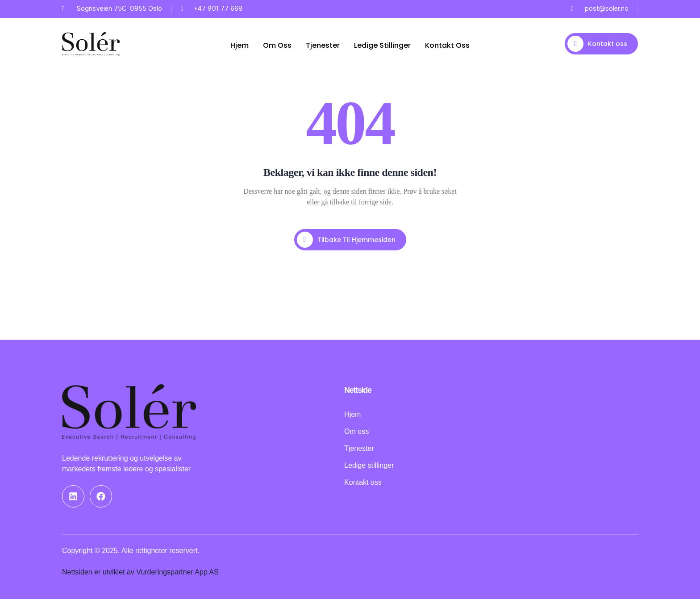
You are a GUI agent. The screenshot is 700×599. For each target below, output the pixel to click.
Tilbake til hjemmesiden (346, 240)
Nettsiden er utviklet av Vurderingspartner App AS (140, 572)
